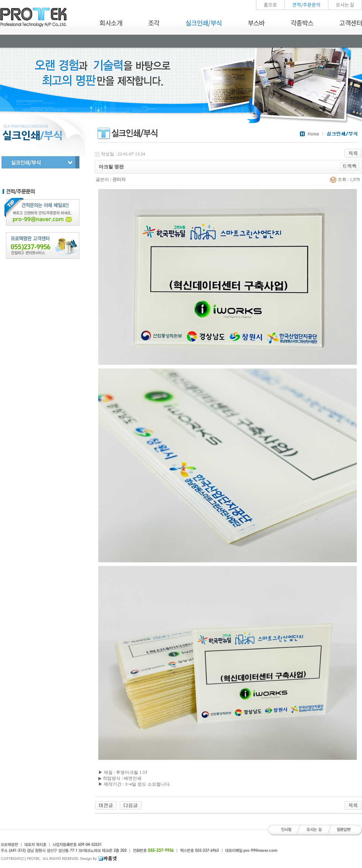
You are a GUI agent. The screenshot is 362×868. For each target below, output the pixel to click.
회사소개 (111, 23)
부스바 (256, 23)
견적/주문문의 (306, 5)
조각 (154, 23)
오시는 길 (345, 5)
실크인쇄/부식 (204, 23)
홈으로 (270, 5)
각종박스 (302, 23)
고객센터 (351, 23)
